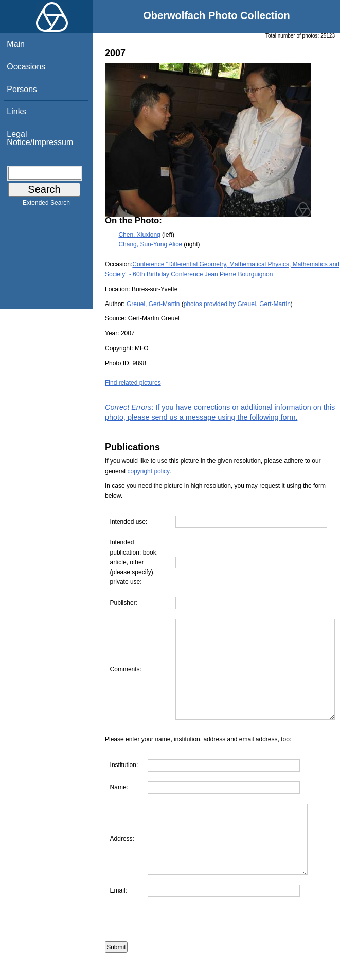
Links (16, 111)
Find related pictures (133, 383)
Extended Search (46, 205)
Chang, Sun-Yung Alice (150, 244)
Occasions (26, 67)
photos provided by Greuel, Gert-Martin (237, 304)
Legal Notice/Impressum (40, 138)
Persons (22, 89)
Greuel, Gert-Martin (153, 304)
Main (16, 44)
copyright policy (148, 471)
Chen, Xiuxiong (139, 235)
